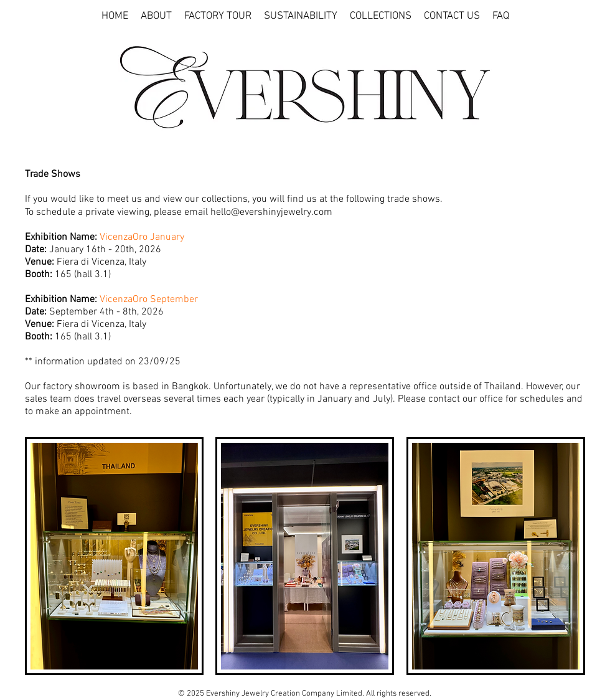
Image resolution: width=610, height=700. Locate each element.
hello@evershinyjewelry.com (271, 212)
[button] (156, 16)
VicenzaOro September (149, 300)
